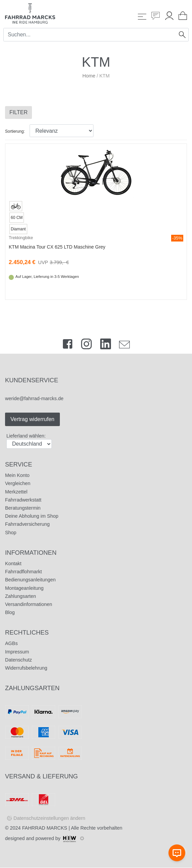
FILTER (18, 112)
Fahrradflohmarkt (24, 572)
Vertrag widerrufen (32, 419)
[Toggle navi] (142, 17)
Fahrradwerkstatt (23, 500)
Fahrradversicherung (27, 524)
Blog (10, 612)
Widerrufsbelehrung (26, 668)
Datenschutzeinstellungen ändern (49, 818)
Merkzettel (16, 492)
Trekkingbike (21, 238)
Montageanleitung (24, 588)
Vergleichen (18, 483)
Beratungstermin (23, 508)
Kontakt (13, 564)
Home (89, 76)
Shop (11, 533)
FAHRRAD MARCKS (45, 828)
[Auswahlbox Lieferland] (29, 444)
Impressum (17, 652)
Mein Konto (17, 475)
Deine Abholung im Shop (32, 516)
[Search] (90, 35)
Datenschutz (18, 660)
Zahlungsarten (21, 596)
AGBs (11, 643)
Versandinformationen (29, 604)
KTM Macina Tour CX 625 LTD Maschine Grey (57, 247)
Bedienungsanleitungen (30, 580)
